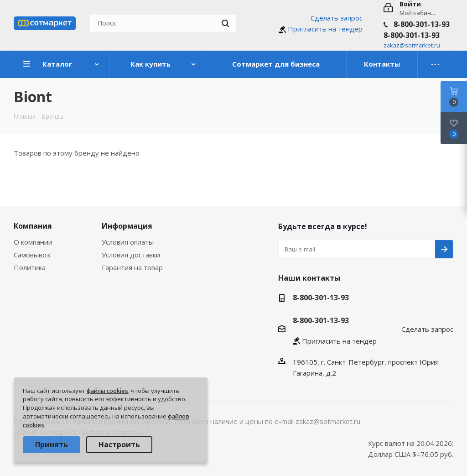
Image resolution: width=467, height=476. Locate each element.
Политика (30, 267)
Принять (52, 445)
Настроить (119, 445)
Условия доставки (131, 255)
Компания (33, 226)
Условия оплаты (128, 242)
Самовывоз (32, 255)
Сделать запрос (337, 18)
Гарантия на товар (132, 267)
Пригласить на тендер (325, 29)
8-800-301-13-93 (422, 24)
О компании (33, 242)
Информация (127, 226)
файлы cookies (107, 391)
